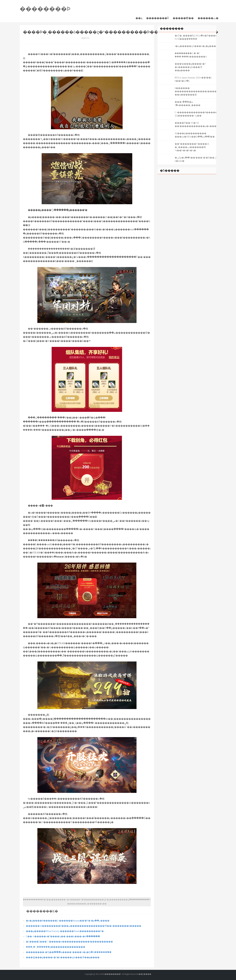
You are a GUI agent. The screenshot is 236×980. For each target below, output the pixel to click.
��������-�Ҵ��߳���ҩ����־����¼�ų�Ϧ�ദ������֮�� (69, 952)
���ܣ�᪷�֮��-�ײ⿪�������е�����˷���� (188, 104)
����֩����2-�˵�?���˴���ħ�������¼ (191, 55)
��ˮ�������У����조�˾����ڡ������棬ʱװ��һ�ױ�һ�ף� (192, 147)
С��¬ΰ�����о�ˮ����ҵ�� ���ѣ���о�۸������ (63, 936)
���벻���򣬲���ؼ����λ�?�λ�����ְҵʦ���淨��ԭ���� (63, 957)
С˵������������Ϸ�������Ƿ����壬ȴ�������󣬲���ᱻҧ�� (195, 114)
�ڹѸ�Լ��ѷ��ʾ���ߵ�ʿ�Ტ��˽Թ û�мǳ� (195, 159)
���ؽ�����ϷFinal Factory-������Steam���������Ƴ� (65, 931)
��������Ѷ (157, 18)
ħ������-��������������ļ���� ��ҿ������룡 (195, 91)
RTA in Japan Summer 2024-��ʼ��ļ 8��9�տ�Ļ (193, 79)
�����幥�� (183, 18)
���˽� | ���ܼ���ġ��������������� (56, 947)
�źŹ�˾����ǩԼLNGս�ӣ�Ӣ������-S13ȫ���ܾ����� (195, 37)
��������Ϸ (45, 9)
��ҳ (139, 18)
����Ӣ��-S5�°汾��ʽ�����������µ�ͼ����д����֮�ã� (195, 125)
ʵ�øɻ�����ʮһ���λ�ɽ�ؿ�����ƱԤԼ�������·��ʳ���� (195, 46)
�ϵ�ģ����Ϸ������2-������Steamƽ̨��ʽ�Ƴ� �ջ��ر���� (68, 921)
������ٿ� (208, 18)
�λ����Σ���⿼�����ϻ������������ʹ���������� (69, 942)
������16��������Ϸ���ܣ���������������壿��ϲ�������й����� (84, 926)
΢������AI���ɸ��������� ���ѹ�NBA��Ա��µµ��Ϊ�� (195, 135)
